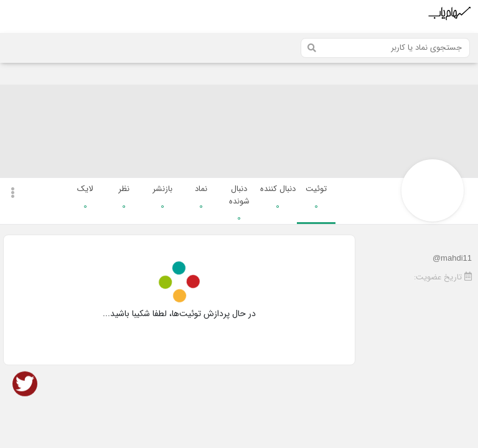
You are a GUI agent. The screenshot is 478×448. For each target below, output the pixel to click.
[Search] (385, 48)
